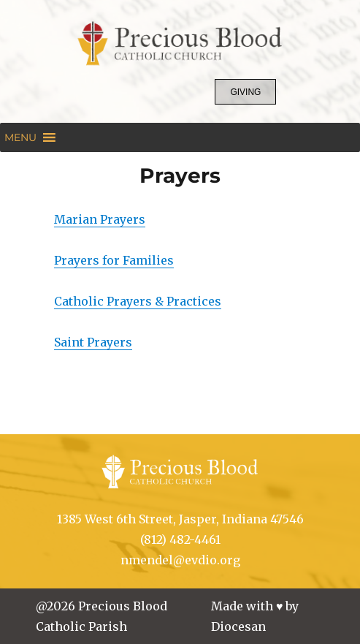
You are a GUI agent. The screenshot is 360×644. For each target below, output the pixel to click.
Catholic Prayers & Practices (138, 301)
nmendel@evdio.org (180, 560)
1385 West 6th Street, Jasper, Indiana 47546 (180, 519)
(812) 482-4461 (180, 539)
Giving (245, 92)
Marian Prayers (100, 219)
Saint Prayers (93, 342)
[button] (20, 137)
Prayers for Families (114, 260)
